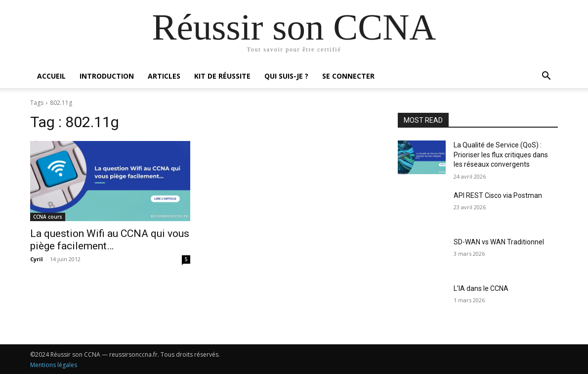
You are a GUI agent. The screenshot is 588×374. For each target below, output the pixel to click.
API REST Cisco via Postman (498, 195)
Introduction (107, 76)
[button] (546, 77)
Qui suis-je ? (286, 76)
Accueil (51, 76)
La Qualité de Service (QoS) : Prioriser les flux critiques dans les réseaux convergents (501, 155)
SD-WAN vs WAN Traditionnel (499, 242)
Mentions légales (54, 365)
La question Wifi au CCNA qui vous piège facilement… (110, 240)
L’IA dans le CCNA (481, 288)
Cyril (37, 259)
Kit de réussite (222, 76)
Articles (164, 76)
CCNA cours (48, 217)
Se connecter (348, 76)
